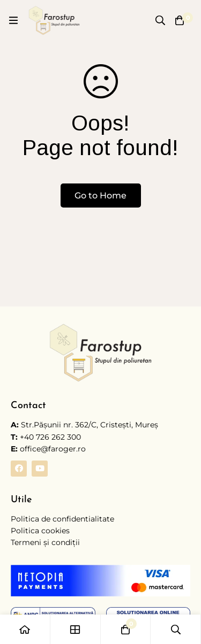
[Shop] (76, 629)
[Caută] (160, 20)
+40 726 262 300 (50, 437)
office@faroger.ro (48, 449)
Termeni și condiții (45, 542)
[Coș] (180, 20)
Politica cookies (40, 531)
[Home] (25, 629)
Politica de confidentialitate (62, 519)
